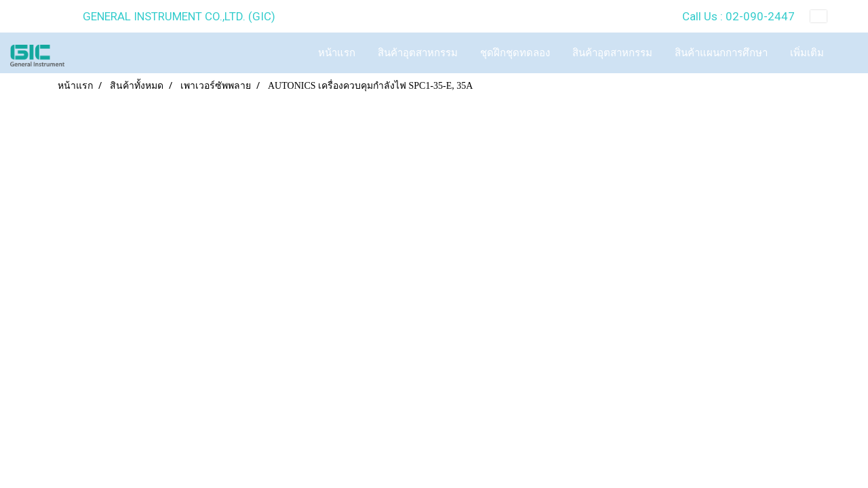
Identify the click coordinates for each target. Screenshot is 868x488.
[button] (847, 53)
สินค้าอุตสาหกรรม (418, 53)
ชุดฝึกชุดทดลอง (515, 53)
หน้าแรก (337, 53)
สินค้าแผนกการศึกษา (721, 53)
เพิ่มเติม (807, 53)
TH (829, 16)
